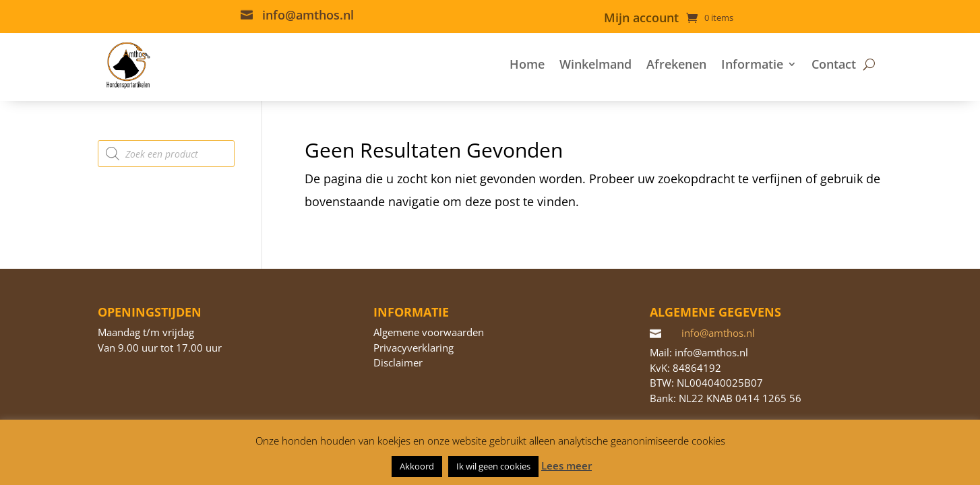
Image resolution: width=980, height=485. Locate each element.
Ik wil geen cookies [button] (493, 466)
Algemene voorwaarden (429, 332)
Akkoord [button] (417, 466)
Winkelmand (595, 64)
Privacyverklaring (414, 348)
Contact (834, 64)
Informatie (752, 64)
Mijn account (641, 19)
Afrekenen (676, 64)
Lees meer (566, 465)
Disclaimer (398, 362)
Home (527, 64)
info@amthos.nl (308, 15)
